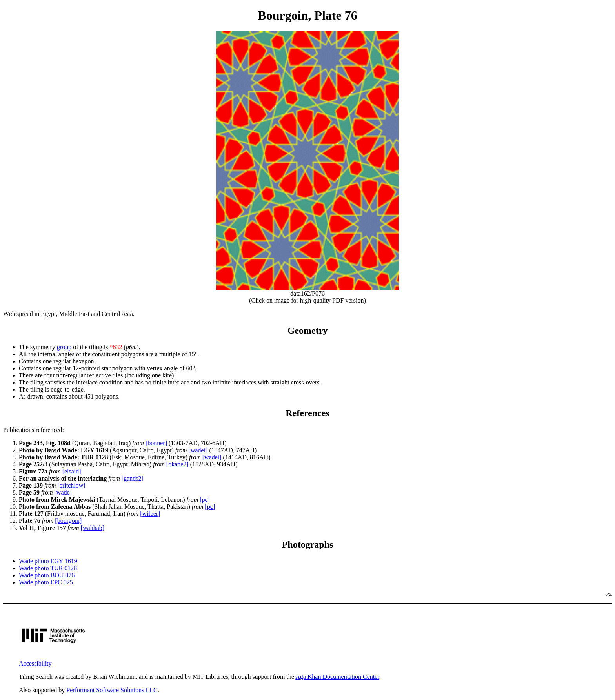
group (64, 347)
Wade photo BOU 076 (47, 575)
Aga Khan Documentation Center (337, 677)
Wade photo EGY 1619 (48, 561)
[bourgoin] (68, 521)
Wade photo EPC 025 (46, 582)
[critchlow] (72, 485)
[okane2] (178, 464)
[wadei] (199, 450)
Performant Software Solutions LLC (112, 690)
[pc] (205, 500)
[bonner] (157, 443)
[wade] (63, 492)
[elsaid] (72, 471)
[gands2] (133, 478)
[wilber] (150, 514)
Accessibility (35, 663)
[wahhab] (93, 528)
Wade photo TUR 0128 (48, 568)
